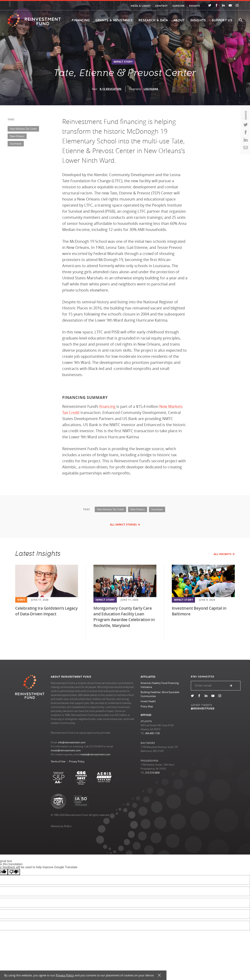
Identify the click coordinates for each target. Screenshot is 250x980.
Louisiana (151, 89)
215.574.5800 (152, 773)
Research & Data (153, 20)
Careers (178, 6)
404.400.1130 (152, 733)
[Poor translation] (14, 872)
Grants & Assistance (114, 20)
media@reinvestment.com (95, 754)
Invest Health (148, 701)
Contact (162, 6)
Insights (198, 20)
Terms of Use (58, 761)
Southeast (16, 144)
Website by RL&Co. (61, 826)
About (179, 20)
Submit (231, 686)
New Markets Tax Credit (23, 129)
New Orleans (17, 136)
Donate (195, 6)
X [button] (159, 975)
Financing (81, 20)
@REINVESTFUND (203, 708)
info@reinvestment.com (72, 742)
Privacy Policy (77, 761)
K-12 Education (111, 89)
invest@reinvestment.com (66, 750)
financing (107, 406)
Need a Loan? (141, 6)
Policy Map (147, 706)
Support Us (222, 20)
